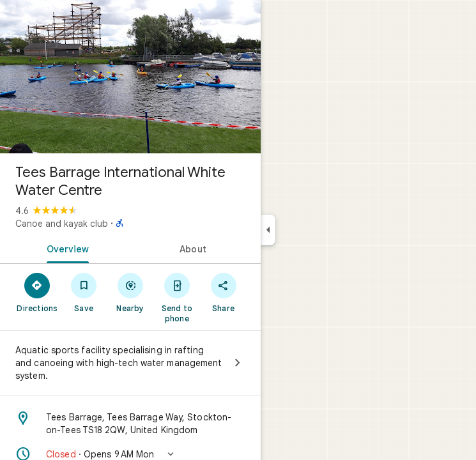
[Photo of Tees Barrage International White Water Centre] (130, 77)
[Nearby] (131, 292)
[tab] (65, 248)
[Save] (84, 292)
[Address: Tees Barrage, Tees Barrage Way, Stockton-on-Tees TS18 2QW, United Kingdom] (130, 424)
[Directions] (37, 292)
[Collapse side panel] (268, 230)
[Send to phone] (177, 297)
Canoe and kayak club (62, 224)
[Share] (223, 292)
